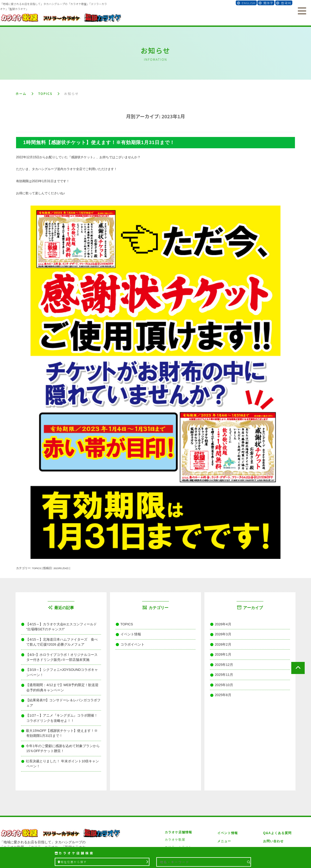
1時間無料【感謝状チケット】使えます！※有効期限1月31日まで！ (99, 142)
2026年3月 (221, 630)
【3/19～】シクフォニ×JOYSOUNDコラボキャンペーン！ (62, 659)
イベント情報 (128, 630)
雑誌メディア (227, 806)
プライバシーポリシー (279, 806)
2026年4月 (221, 622)
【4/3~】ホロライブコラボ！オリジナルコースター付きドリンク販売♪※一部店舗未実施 (63, 649)
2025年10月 (222, 672)
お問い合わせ (272, 798)
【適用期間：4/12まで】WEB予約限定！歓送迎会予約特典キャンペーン (63, 670)
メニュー (223, 798)
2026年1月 (221, 647)
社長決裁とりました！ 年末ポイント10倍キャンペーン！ (62, 726)
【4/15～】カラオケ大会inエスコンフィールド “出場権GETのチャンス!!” (63, 624)
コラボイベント (130, 639)
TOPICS (45, 92)
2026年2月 (221, 639)
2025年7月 (221, 688)
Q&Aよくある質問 (276, 791)
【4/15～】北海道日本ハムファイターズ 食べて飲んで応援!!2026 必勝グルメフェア (62, 637)
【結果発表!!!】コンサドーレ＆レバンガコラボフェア (60, 680)
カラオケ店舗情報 (178, 791)
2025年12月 (222, 655)
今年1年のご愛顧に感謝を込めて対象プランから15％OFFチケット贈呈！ (62, 715)
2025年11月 (222, 663)
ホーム (21, 92)
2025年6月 (221, 696)
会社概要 (223, 813)
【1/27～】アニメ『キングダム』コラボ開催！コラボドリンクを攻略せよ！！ (62, 690)
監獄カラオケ (175, 813)
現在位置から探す (103, 862)
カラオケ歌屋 (175, 798)
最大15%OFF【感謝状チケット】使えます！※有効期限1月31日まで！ (62, 703)
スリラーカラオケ (178, 806)
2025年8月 (221, 680)
